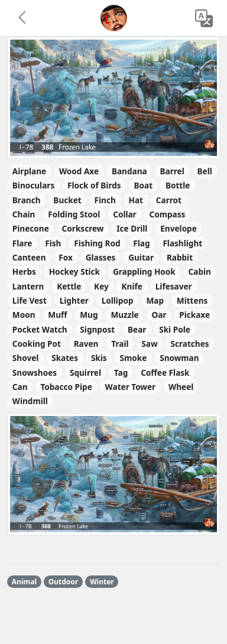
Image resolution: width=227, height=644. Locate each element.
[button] (23, 18)
